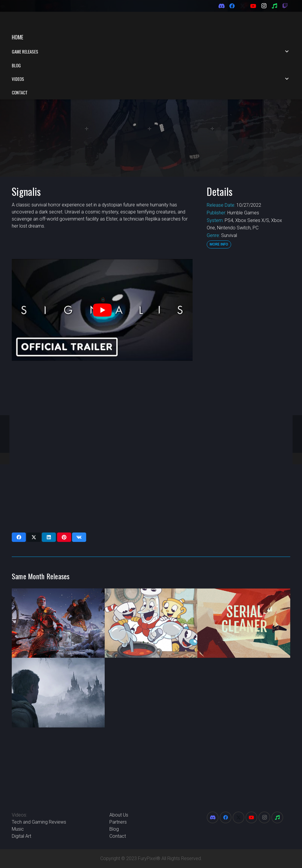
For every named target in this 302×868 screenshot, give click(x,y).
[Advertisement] (248, 318)
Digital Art (21, 836)
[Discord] (221, 6)
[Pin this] (64, 508)
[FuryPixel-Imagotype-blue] (47, 21)
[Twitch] (285, 6)
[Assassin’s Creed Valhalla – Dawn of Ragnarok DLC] (58, 594)
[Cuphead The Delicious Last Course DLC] (151, 594)
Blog (114, 829)
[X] (243, 6)
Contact (118, 836)
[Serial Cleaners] (244, 594)
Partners (118, 822)
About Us (119, 815)
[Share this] (19, 508)
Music (18, 829)
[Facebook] (232, 6)
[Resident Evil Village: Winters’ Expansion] (58, 663)
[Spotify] (274, 6)
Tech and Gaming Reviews (39, 822)
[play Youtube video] (102, 280)
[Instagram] (264, 6)
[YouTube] (253, 6)
